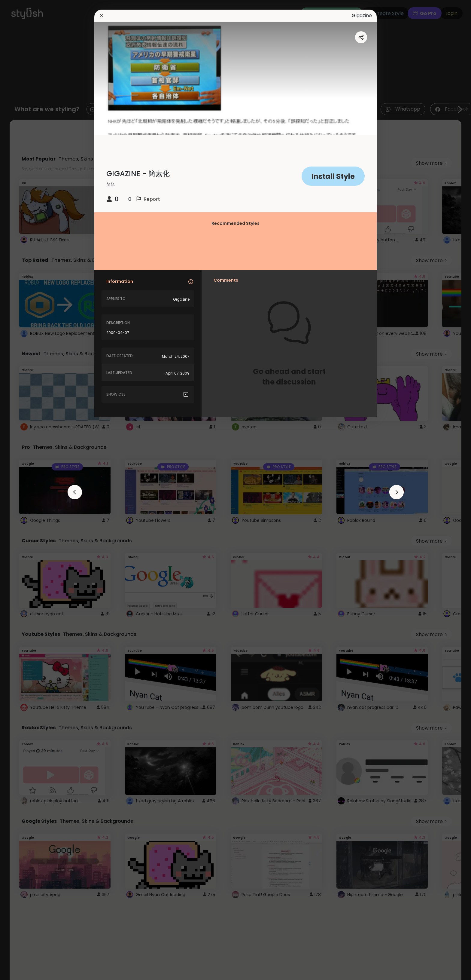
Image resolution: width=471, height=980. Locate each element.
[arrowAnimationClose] (75, 492)
